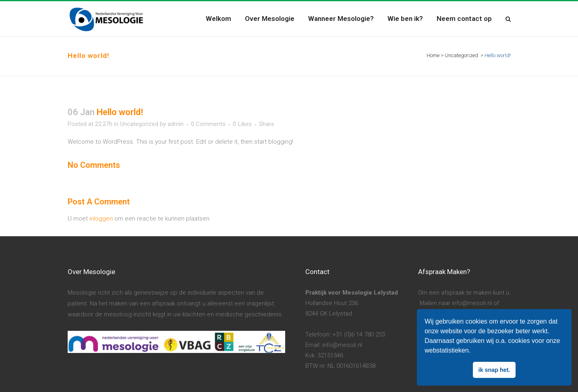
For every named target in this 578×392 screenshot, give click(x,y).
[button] (473, 351)
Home (433, 55)
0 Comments (208, 124)
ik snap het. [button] (494, 370)
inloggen (101, 219)
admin (176, 124)
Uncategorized (461, 55)
